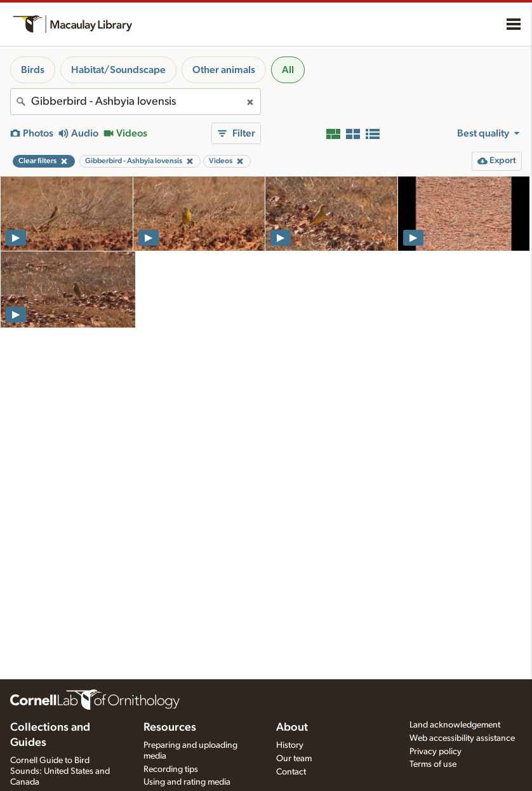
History (290, 745)
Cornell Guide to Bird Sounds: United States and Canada (60, 771)
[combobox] (136, 102)
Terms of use (433, 764)
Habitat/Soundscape (118, 70)
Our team (294, 759)
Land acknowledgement (455, 725)
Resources (170, 728)
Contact (291, 772)
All (288, 70)
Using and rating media (187, 782)
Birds (33, 70)
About (292, 728)
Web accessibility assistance (462, 738)
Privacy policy (436, 752)
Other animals (224, 70)
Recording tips (171, 769)
